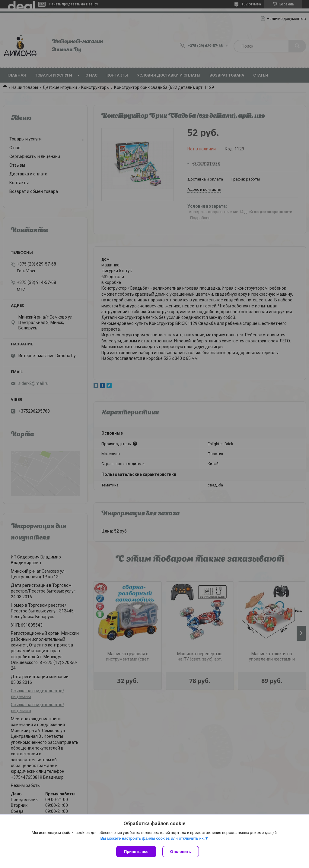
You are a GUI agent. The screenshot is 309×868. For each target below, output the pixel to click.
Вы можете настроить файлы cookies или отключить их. (152, 838)
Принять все (136, 852)
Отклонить (181, 852)
